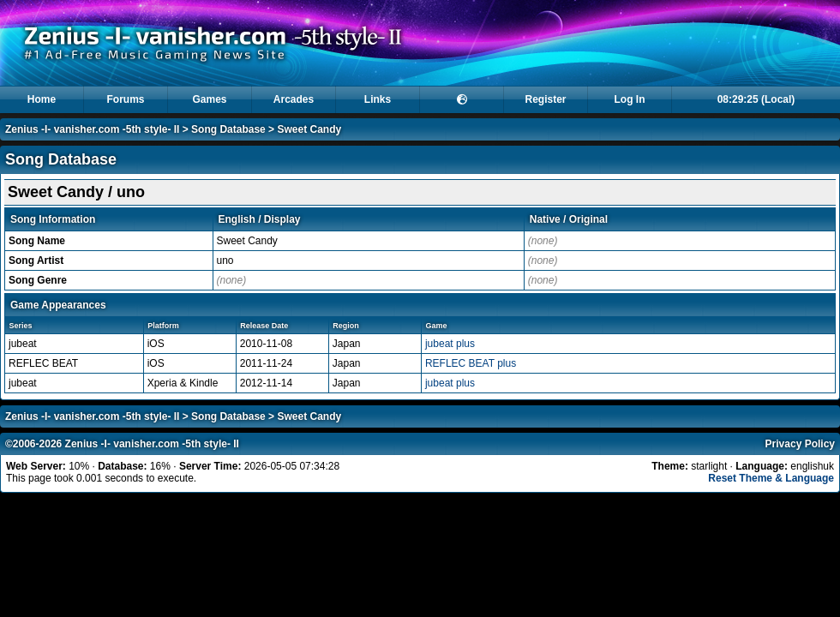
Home (42, 99)
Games (209, 99)
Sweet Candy (309, 129)
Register (545, 99)
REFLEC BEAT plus (471, 363)
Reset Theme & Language (771, 478)
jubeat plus (450, 344)
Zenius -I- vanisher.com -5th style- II (92, 129)
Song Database (228, 129)
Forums (125, 99)
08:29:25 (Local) (756, 99)
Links (378, 99)
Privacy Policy (800, 444)
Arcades (294, 99)
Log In (630, 99)
